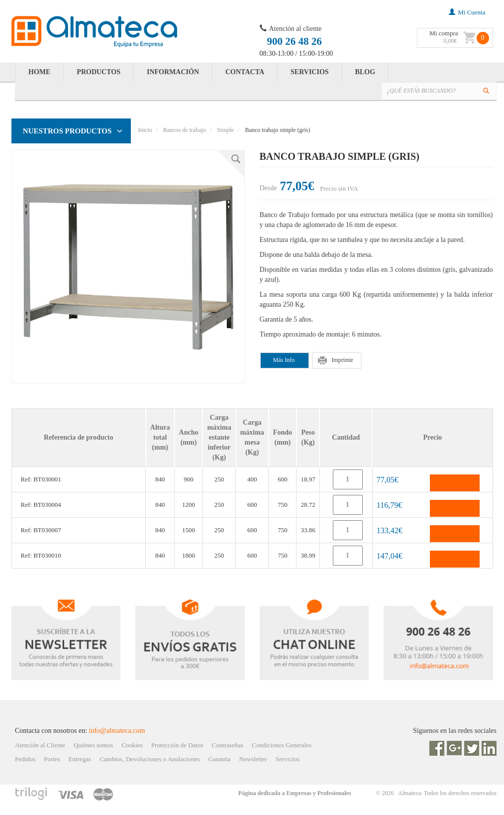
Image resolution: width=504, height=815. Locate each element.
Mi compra (444, 33)
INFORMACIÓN (173, 72)
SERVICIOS (310, 72)
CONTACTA (245, 72)
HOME (39, 72)
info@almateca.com (117, 731)
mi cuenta (467, 12)
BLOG (365, 72)
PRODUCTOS (99, 72)
